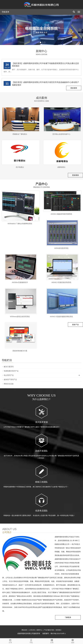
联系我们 (59, 630)
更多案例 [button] (75, 175)
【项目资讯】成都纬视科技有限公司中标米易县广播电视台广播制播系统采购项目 (45, 62)
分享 (10, 641)
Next (80, 30)
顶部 (73, 641)
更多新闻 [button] (74, 88)
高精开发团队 (41, 451)
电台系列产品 (9, 375)
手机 (31, 641)
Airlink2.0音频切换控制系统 (61, 282)
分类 (52, 641)
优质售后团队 (41, 511)
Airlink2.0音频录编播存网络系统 (61, 317)
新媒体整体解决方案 (20, 351)
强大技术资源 (41, 422)
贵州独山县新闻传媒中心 (61, 134)
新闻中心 (39, 630)
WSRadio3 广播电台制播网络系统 (20, 224)
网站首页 (24, 630)
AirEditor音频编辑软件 (20, 282)
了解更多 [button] (68, 617)
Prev (3, 30)
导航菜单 (5, 12)
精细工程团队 (41, 482)
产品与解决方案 (49, 630)
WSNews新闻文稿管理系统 (20, 317)
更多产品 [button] (75, 325)
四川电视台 (20, 167)
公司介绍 (32, 630)
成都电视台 (61, 167)
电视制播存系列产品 (11, 371)
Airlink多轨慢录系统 (61, 248)
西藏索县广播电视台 (20, 134)
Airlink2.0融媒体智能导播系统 (61, 214)
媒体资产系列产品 (10, 379)
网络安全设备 (9, 384)
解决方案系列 (9, 367)
